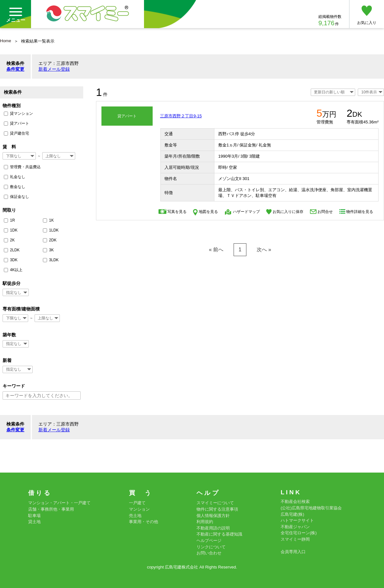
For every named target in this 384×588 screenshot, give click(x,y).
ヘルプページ (209, 541)
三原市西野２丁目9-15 (181, 116)
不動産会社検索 (295, 502)
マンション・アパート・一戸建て (59, 503)
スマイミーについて (215, 503)
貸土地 (34, 522)
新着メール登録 (54, 69)
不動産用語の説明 (213, 528)
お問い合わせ (209, 553)
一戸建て (137, 503)
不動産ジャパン (295, 527)
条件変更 (15, 69)
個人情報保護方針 (213, 516)
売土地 (135, 516)
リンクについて (211, 547)
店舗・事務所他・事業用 (51, 509)
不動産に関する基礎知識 (219, 534)
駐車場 (34, 516)
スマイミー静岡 (295, 539)
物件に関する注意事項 (217, 509)
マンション (139, 509)
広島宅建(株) (292, 514)
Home (6, 41)
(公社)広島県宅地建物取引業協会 (311, 508)
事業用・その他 (144, 522)
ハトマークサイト (297, 520)
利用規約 (205, 522)
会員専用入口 (293, 552)
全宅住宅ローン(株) (299, 533)
